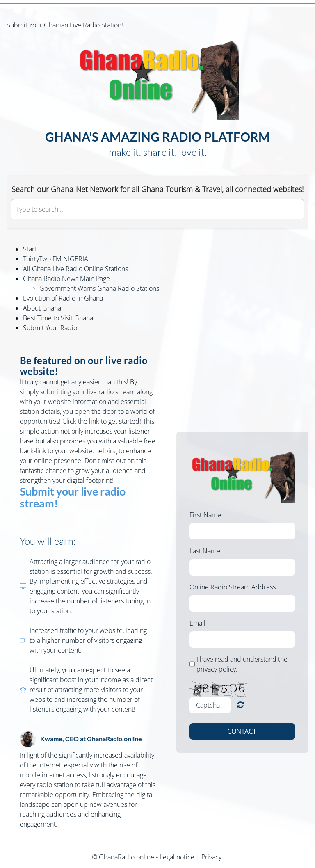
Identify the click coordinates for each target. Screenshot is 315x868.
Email (197, 623)
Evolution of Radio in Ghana (63, 298)
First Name (205, 515)
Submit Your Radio (50, 328)
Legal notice (177, 857)
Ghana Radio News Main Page (66, 279)
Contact (242, 731)
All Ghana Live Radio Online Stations (75, 269)
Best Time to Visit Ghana (58, 318)
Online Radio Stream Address (233, 587)
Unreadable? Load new (240, 705)
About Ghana (42, 308)
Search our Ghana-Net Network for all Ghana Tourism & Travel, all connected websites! (157, 189)
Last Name (205, 551)
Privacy (211, 857)
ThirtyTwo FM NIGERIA (56, 259)
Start (30, 249)
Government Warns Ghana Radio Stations (99, 288)
